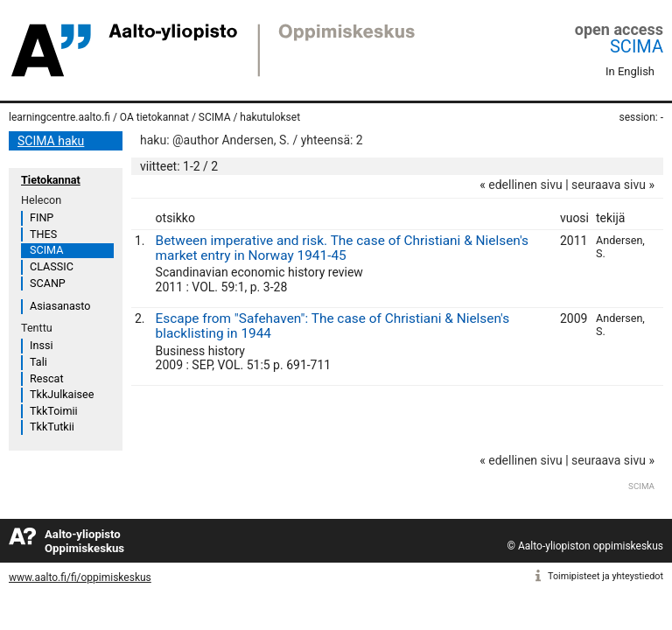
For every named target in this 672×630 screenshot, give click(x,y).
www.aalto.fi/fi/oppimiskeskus (80, 577)
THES (43, 234)
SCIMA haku (51, 141)
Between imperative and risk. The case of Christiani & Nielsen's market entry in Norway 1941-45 (343, 248)
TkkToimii (54, 411)
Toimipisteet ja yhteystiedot (605, 576)
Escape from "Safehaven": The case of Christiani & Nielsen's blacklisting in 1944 (333, 326)
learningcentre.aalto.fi (59, 117)
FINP (42, 217)
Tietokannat (51, 180)
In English (630, 71)
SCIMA (637, 46)
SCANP (48, 283)
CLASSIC (52, 266)
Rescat (47, 378)
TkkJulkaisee (62, 394)
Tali (38, 362)
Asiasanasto (60, 306)
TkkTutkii (52, 427)
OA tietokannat (154, 117)
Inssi (41, 345)
